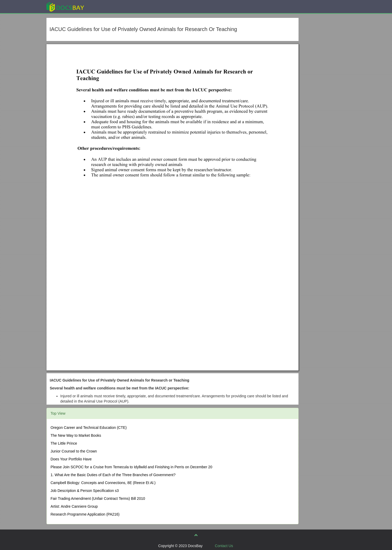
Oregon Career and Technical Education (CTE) (89, 428)
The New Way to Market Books (76, 435)
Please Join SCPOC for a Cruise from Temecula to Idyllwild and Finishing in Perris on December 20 (132, 467)
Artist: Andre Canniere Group (74, 506)
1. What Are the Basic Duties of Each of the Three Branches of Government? (113, 475)
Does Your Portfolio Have (71, 459)
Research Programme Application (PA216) (85, 514)
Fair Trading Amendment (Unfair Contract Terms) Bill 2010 (98, 498)
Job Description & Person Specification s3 (85, 491)
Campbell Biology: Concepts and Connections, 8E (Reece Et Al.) (103, 483)
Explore (105, 6)
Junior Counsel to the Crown (74, 451)
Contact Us (224, 546)
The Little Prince (64, 443)
